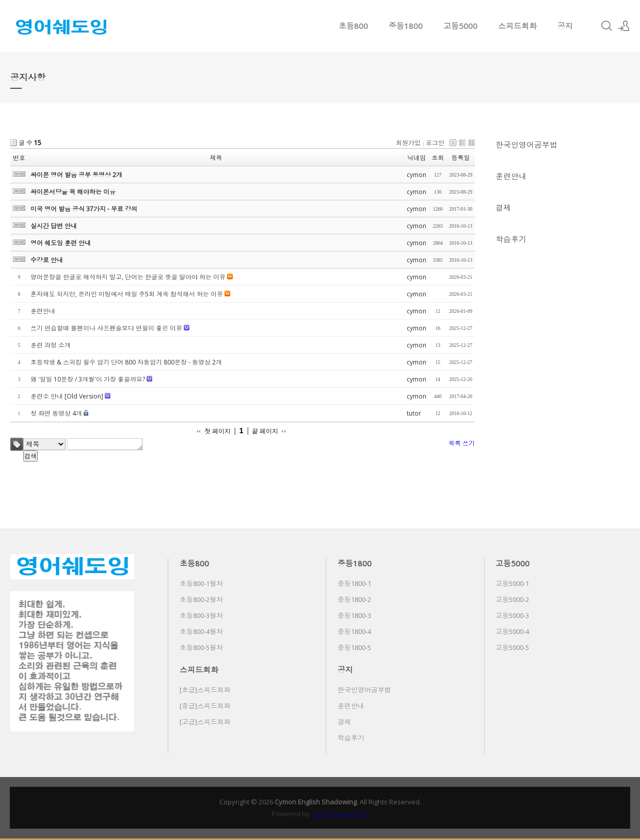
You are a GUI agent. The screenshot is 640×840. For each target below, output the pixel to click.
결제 (503, 208)
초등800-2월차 (201, 599)
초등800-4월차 (201, 631)
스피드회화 (517, 26)
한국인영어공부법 (526, 145)
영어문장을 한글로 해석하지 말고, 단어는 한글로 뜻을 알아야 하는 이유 (128, 277)
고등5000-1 (512, 583)
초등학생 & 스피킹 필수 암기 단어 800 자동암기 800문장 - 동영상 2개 (126, 362)
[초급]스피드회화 (205, 690)
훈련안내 (511, 176)
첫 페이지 (218, 431)
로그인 (435, 143)
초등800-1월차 (201, 583)
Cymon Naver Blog (340, 814)
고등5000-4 (512, 631)
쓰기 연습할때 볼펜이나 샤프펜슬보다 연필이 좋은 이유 (106, 328)
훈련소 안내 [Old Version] (67, 396)
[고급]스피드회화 (205, 722)
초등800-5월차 (201, 647)
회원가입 (408, 143)
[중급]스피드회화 (205, 706)
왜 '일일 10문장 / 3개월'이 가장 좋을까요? (88, 379)
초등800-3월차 (201, 615)
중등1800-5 (354, 647)
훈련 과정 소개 (51, 345)
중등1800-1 (354, 583)
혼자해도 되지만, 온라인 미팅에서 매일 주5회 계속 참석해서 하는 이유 (127, 294)
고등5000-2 (512, 599)
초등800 (353, 26)
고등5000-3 (512, 615)
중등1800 (406, 26)
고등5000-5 (512, 647)
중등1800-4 (354, 631)
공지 (565, 26)
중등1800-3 (354, 615)
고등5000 (460, 26)
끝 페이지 (265, 431)
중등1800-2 (354, 599)
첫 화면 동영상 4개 (56, 413)
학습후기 (511, 239)
